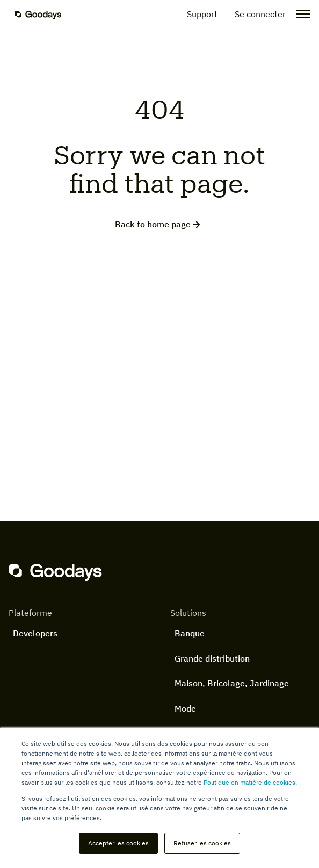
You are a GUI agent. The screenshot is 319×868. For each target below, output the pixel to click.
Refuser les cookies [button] (202, 843)
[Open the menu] (300, 14)
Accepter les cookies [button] (118, 843)
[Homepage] (45, 14)
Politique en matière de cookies (249, 782)
